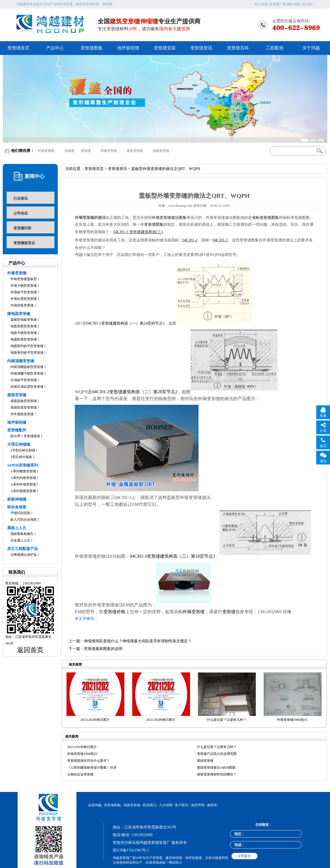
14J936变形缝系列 (23, 465)
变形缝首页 (18, 48)
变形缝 (86, 151)
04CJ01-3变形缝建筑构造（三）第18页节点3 (172, 556)
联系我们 (149, 805)
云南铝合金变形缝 (80, 774)
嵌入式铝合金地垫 (24, 520)
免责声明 (197, 805)
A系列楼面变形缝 (23, 471)
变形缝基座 (32, 436)
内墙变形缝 (109, 151)
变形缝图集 (92, 48)
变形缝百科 (238, 48)
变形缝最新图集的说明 (103, 649)
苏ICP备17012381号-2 (131, 850)
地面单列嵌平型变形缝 (27, 353)
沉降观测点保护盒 (24, 555)
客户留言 (182, 805)
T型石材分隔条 (21, 457)
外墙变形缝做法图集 (169, 218)
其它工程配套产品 (23, 549)
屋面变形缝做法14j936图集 (216, 767)
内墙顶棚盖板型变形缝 (27, 367)
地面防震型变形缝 (24, 339)
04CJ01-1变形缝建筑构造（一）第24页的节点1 (126, 323)
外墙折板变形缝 (22, 305)
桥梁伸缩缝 (17, 499)
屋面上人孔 (17, 528)
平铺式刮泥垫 (20, 513)
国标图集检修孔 (22, 534)
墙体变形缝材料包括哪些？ (217, 774)
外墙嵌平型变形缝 (24, 292)
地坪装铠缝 (128, 48)
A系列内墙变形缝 (23, 478)
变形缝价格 (114, 612)
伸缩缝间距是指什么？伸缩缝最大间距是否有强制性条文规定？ (138, 641)
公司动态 (21, 213)
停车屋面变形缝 (22, 414)
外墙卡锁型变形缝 (24, 286)
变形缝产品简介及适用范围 (217, 754)
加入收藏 (261, 4)
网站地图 (294, 4)
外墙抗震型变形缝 (24, 299)
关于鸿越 (311, 48)
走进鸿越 (95, 805)
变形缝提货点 (24, 243)
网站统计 (175, 863)
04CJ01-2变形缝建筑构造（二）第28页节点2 (135, 392)
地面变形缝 (161, 151)
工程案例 (274, 48)
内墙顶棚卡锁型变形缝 (27, 373)
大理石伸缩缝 (19, 444)
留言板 (307, 4)
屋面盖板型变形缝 (24, 401)
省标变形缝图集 (265, 218)
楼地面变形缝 (19, 314)
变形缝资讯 (201, 48)
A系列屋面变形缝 (23, 491)
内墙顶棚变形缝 (21, 361)
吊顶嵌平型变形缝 (24, 380)
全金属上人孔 (20, 540)
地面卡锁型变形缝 (24, 333)
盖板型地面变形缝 (24, 320)
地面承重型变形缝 (24, 326)
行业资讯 (21, 198)
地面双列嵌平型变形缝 (27, 346)
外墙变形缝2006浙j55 (292, 720)
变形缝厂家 (278, 4)
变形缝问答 (22, 228)
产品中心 (55, 48)
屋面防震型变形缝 (24, 408)
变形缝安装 (165, 48)
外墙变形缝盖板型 (24, 279)
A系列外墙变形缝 (23, 484)
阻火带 (15, 436)
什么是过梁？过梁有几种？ (227, 720)
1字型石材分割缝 (23, 450)
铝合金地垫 (17, 507)
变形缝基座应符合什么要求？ (89, 761)
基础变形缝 (205, 761)
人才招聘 (166, 805)
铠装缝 (70, 151)
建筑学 (212, 805)
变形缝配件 (17, 430)
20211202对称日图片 (95, 720)
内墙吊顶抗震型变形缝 (27, 387)
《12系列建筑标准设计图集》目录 (92, 767)
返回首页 (30, 650)
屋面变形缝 (135, 151)
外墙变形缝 (46, 151)
